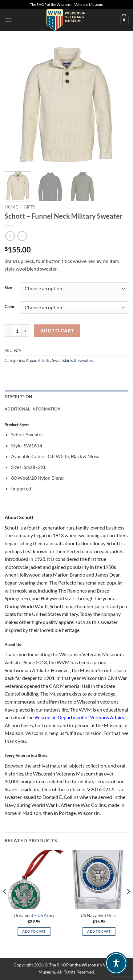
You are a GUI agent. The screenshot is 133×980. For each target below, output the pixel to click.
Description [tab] (18, 397)
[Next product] (10, 236)
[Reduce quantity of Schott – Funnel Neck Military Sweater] (8, 331)
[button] (8, 20)
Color (10, 307)
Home (11, 207)
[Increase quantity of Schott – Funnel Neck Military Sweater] (26, 331)
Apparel (33, 360)
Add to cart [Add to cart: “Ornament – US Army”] (34, 931)
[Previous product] (22, 236)
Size (8, 288)
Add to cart (57, 331)
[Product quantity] (17, 331)
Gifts (29, 207)
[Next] (128, 904)
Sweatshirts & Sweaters (73, 360)
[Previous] (5, 904)
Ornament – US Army (34, 915)
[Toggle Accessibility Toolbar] (116, 963)
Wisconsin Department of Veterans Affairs (79, 717)
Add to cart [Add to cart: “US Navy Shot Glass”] (99, 931)
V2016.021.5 (101, 789)
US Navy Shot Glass (99, 915)
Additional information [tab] (33, 409)
